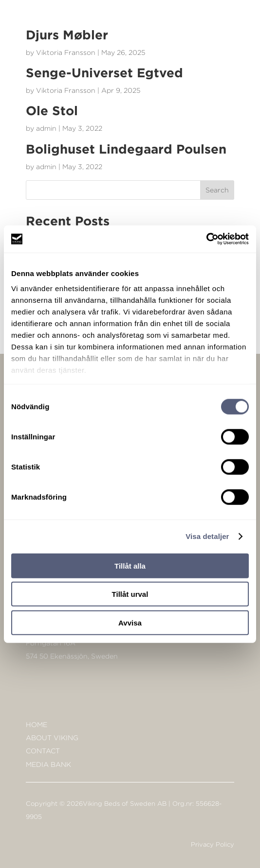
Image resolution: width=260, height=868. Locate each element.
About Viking (52, 738)
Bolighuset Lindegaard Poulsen (126, 149)
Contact (43, 751)
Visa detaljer (207, 536)
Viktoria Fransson (66, 52)
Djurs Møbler (67, 35)
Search (217, 190)
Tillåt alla (130, 565)
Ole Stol (52, 110)
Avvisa (130, 622)
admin (46, 128)
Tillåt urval (130, 594)
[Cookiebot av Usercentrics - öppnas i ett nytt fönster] (206, 239)
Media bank (48, 764)
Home (37, 724)
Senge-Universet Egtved (104, 72)
